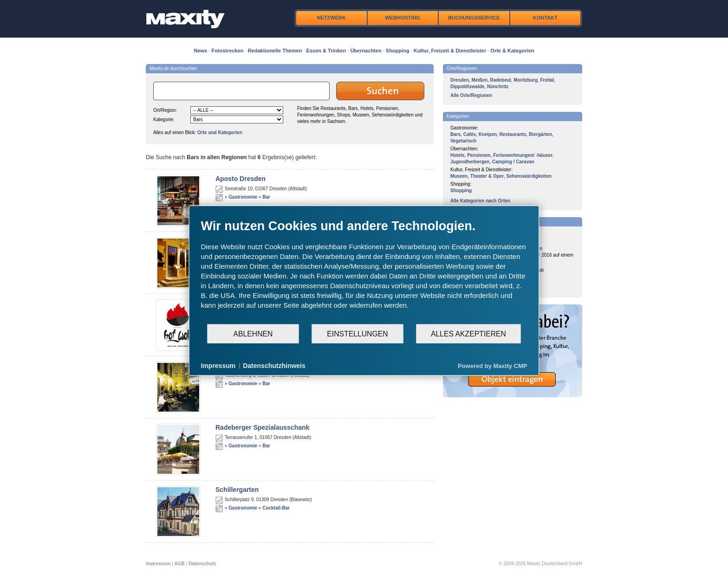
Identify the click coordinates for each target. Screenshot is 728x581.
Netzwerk (331, 18)
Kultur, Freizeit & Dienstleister (450, 51)
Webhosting (403, 18)
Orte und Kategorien (220, 132)
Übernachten (366, 51)
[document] (364, 271)
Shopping (398, 51)
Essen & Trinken (326, 51)
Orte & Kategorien (512, 51)
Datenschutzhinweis (274, 366)
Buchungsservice (474, 18)
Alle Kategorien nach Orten (480, 201)
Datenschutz (202, 564)
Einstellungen (357, 333)
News (201, 51)
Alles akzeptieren (468, 333)
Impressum (158, 564)
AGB (180, 564)
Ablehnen (253, 333)
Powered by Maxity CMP (493, 365)
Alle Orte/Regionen (471, 95)
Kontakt (545, 18)
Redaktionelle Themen (275, 51)
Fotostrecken (227, 51)
